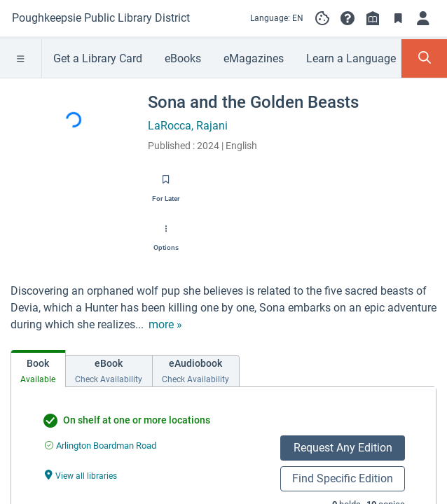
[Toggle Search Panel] (424, 58)
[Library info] (373, 18)
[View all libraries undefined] (81, 475)
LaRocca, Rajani (188, 126)
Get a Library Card (98, 58)
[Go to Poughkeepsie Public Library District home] (101, 18)
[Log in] (423, 18)
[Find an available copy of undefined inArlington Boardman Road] (101, 446)
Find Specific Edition (343, 478)
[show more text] (165, 325)
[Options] (166, 233)
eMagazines (254, 58)
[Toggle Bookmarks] (398, 18)
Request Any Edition (343, 448)
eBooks (183, 58)
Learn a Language (351, 58)
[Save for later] (166, 184)
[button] (348, 18)
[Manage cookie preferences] (322, 18)
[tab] (38, 369)
